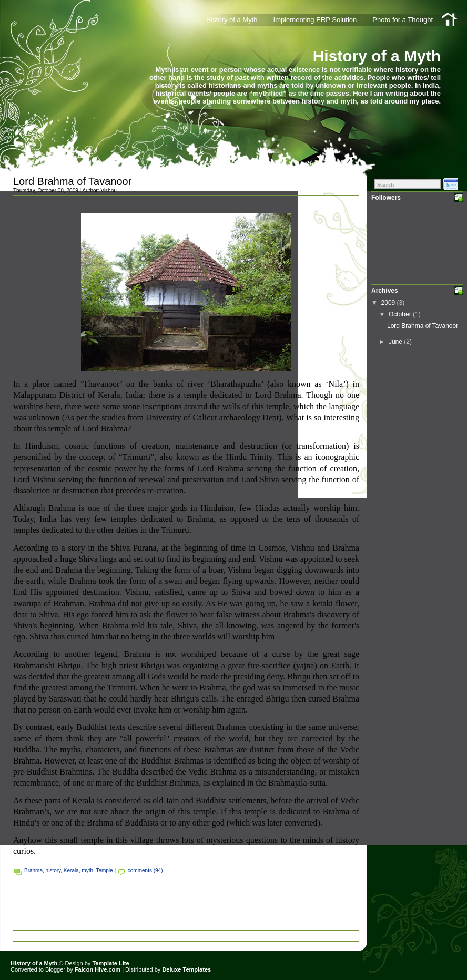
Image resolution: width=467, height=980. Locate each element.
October (401, 314)
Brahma (33, 870)
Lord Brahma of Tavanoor (72, 181)
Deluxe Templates (186, 969)
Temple (104, 870)
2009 (389, 303)
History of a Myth (377, 56)
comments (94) (145, 870)
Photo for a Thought (403, 20)
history (53, 870)
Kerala (71, 870)
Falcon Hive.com (98, 969)
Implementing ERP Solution (315, 20)
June (396, 342)
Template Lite (110, 963)
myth (87, 870)
